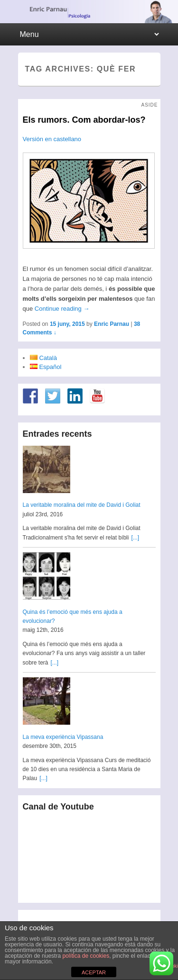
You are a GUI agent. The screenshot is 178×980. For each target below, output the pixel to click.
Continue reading (62, 309)
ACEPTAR (94, 972)
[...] (135, 538)
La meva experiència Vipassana (63, 737)
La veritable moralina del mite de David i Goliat (82, 505)
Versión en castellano (52, 139)
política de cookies (86, 956)
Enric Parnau (112, 324)
